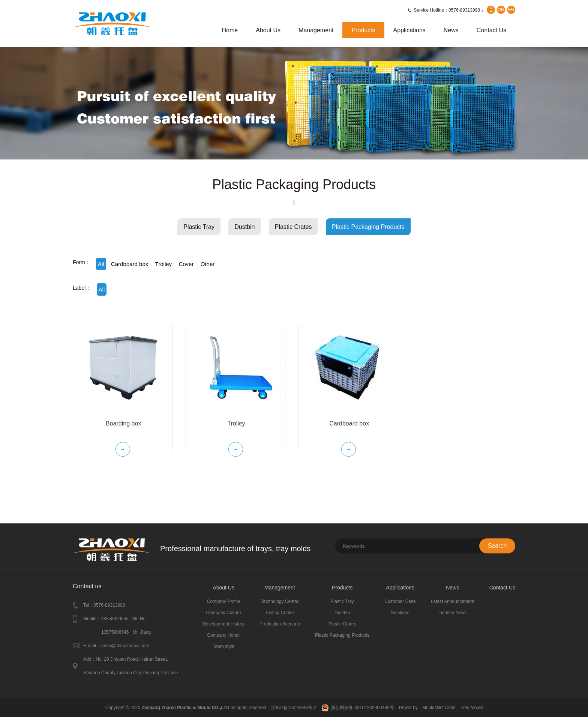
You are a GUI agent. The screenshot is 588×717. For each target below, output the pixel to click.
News (451, 30)
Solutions (400, 613)
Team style (223, 646)
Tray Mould (472, 708)
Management (316, 30)
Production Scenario (280, 624)
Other (208, 264)
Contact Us (491, 30)
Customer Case (400, 601)
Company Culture (223, 613)
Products (363, 30)
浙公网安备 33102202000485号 (362, 708)
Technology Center (280, 601)
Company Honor (223, 635)
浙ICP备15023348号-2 (294, 708)
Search (497, 546)
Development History (223, 624)
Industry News (453, 613)
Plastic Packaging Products (368, 227)
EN (511, 10)
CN (501, 10)
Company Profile (224, 601)
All (101, 264)
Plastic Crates (293, 227)
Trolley (163, 264)
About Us (268, 30)
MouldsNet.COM (439, 708)
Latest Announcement (453, 601)
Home (230, 30)
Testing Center (280, 613)
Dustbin (244, 227)
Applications (409, 30)
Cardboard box (130, 264)
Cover (186, 264)
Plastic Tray (199, 227)
